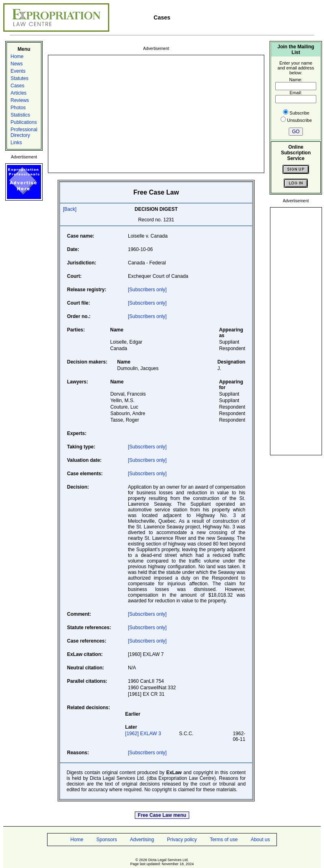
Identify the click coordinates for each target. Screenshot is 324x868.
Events (18, 71)
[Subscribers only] (147, 290)
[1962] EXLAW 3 (143, 734)
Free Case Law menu (162, 815)
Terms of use (224, 840)
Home (17, 56)
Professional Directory (24, 132)
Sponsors (107, 840)
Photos (18, 108)
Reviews (20, 100)
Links (16, 143)
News (17, 64)
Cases (17, 86)
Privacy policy (182, 840)
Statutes (19, 78)
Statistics (20, 115)
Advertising (142, 840)
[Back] (70, 209)
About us (260, 840)
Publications (24, 122)
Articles (18, 93)
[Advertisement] (156, 113)
